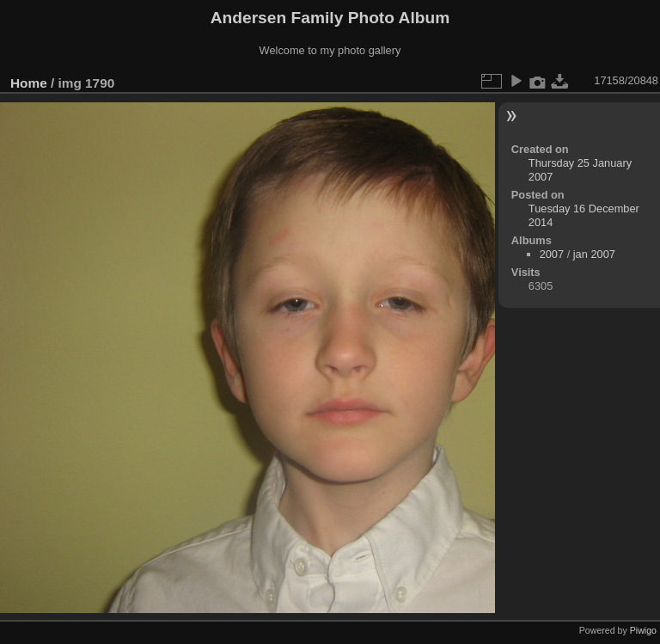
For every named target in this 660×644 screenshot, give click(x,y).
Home (29, 83)
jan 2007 (594, 254)
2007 (552, 254)
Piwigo (643, 630)
